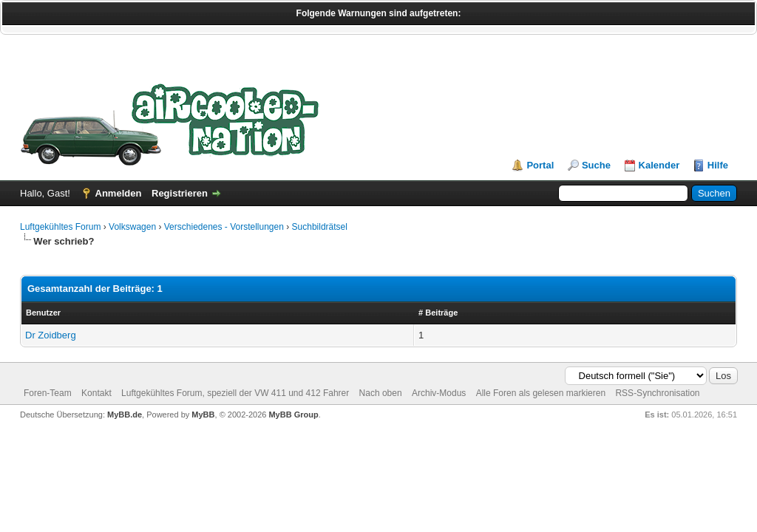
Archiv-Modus (439, 393)
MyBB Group (293, 415)
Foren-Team (48, 393)
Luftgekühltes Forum (60, 227)
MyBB (203, 415)
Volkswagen (132, 227)
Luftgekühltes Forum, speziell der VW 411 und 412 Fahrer (235, 393)
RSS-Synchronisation (657, 393)
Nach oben (381, 393)
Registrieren (180, 193)
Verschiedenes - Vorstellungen (224, 227)
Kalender (659, 165)
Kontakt (96, 393)
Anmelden (119, 193)
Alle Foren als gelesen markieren (541, 393)
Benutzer (43, 313)
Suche (596, 165)
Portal (540, 165)
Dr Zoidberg (51, 335)
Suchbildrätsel (320, 227)
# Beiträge (438, 313)
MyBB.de (125, 415)
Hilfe (718, 165)
